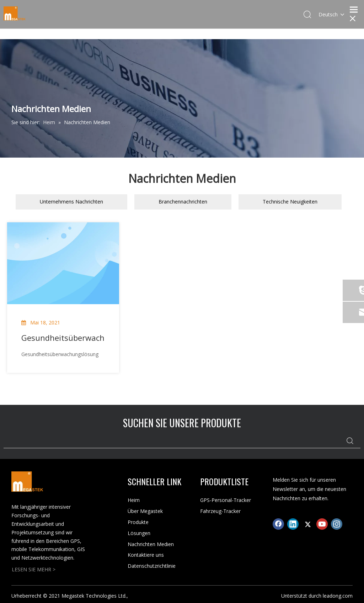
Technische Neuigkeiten (290, 202)
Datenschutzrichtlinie (152, 566)
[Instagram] (337, 524)
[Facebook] (278, 524)
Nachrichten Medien (151, 544)
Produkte (138, 522)
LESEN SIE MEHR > (34, 569)
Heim (134, 500)
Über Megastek (145, 511)
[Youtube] (322, 524)
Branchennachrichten (183, 202)
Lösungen (139, 533)
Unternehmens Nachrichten (71, 202)
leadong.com (338, 596)
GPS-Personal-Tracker (226, 500)
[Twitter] (307, 524)
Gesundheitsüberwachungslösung (63, 338)
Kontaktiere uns (146, 555)
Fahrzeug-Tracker (220, 511)
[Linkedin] (293, 524)
